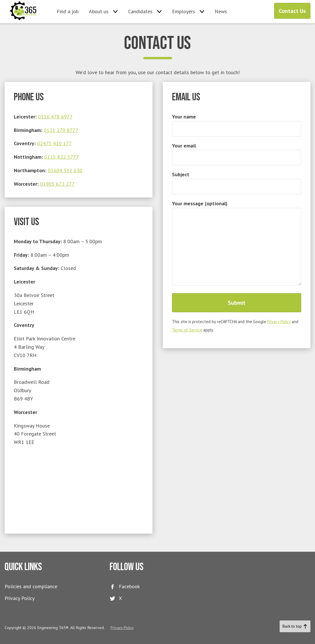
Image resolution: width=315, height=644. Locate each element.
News (221, 11)
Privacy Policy (279, 322)
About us (99, 11)
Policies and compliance (31, 586)
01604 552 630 (65, 170)
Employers (184, 11)
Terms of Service (187, 330)
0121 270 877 (60, 130)
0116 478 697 (54, 117)
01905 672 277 (57, 184)
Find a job (68, 11)
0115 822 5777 (62, 157)
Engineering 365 (23, 11)
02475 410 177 (54, 143)
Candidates (140, 11)
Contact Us (292, 11)
